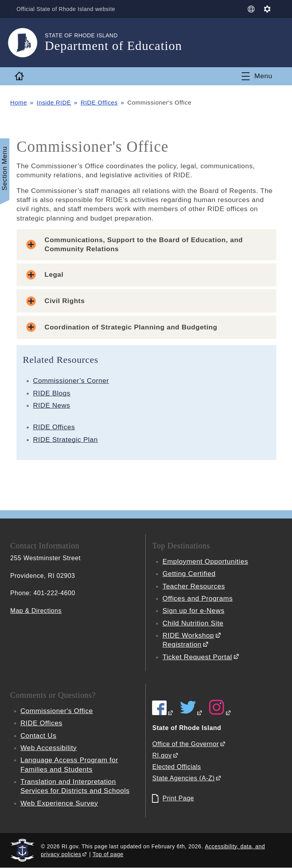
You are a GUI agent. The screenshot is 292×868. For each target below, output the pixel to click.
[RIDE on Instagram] (220, 713)
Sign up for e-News (193, 611)
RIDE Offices (99, 102)
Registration (182, 644)
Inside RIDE (54, 102)
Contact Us (38, 736)
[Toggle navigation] (257, 76)
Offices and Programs (197, 598)
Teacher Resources (194, 586)
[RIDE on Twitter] (191, 713)
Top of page (108, 854)
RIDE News (52, 405)
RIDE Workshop (188, 635)
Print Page (178, 798)
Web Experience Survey (59, 803)
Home (19, 102)
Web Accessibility (49, 748)
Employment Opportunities (205, 561)
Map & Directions (36, 611)
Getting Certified (189, 574)
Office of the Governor (185, 744)
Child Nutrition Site (193, 623)
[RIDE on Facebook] (163, 713)
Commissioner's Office (57, 711)
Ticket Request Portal (197, 657)
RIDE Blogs (52, 393)
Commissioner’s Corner (71, 381)
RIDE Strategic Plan (65, 440)
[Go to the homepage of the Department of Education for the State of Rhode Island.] (28, 43)
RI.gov (162, 755)
